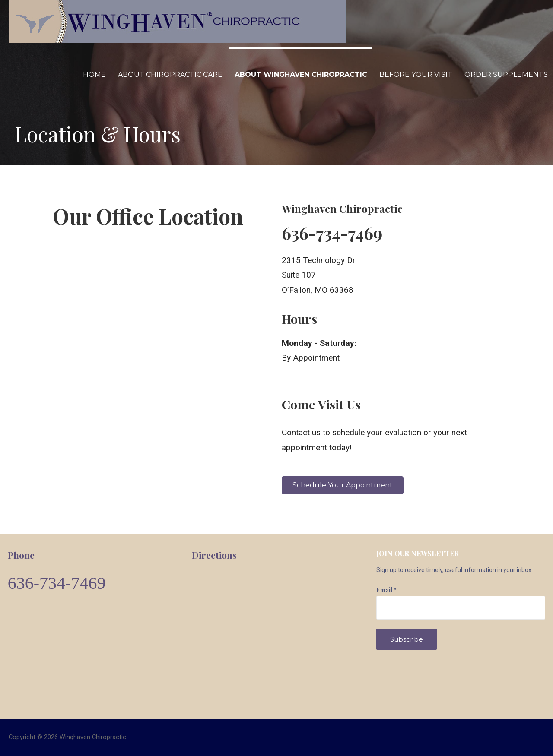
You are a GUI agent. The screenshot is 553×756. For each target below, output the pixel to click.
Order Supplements (506, 74)
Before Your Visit (416, 74)
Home (94, 74)
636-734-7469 (57, 583)
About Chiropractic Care (170, 74)
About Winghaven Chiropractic (301, 74)
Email (386, 590)
